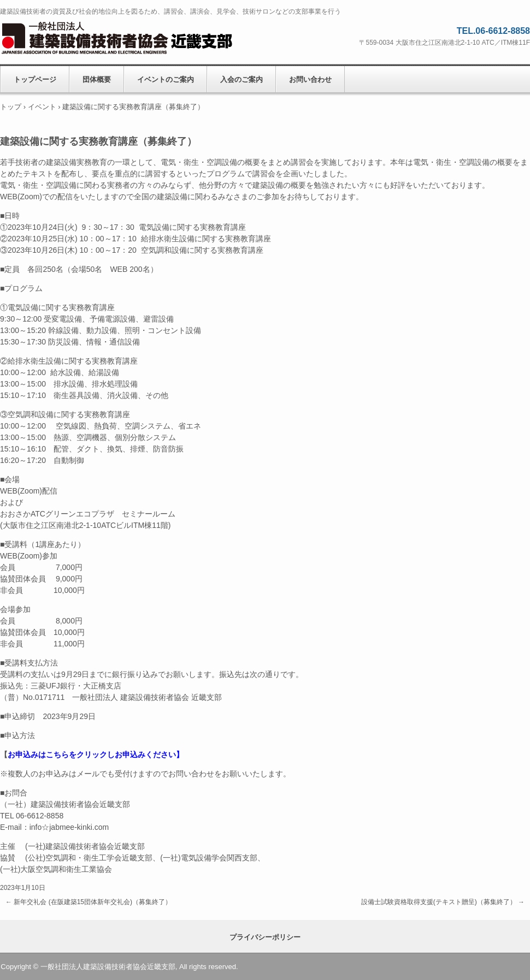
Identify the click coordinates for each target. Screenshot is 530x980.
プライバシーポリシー (265, 937)
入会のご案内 (242, 79)
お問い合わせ (310, 79)
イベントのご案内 (166, 79)
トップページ (35, 79)
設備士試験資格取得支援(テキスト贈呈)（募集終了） (443, 902)
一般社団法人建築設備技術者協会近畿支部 (131, 38)
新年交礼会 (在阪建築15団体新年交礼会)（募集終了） (89, 902)
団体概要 (97, 79)
